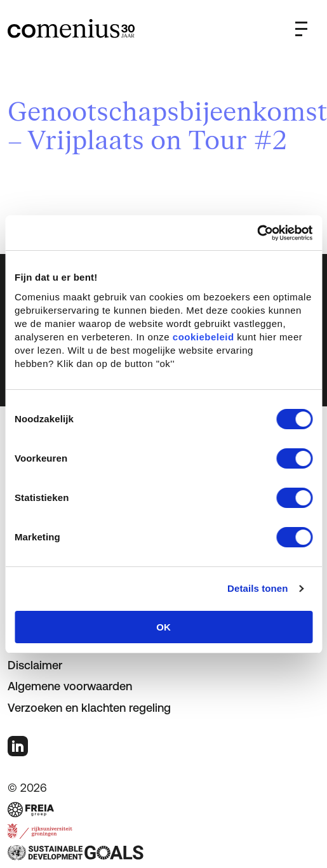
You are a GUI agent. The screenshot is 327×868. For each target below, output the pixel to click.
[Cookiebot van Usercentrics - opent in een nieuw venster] (257, 233)
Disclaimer (35, 665)
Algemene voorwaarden (70, 686)
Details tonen (257, 588)
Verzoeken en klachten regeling (89, 708)
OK (163, 627)
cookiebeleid (204, 337)
